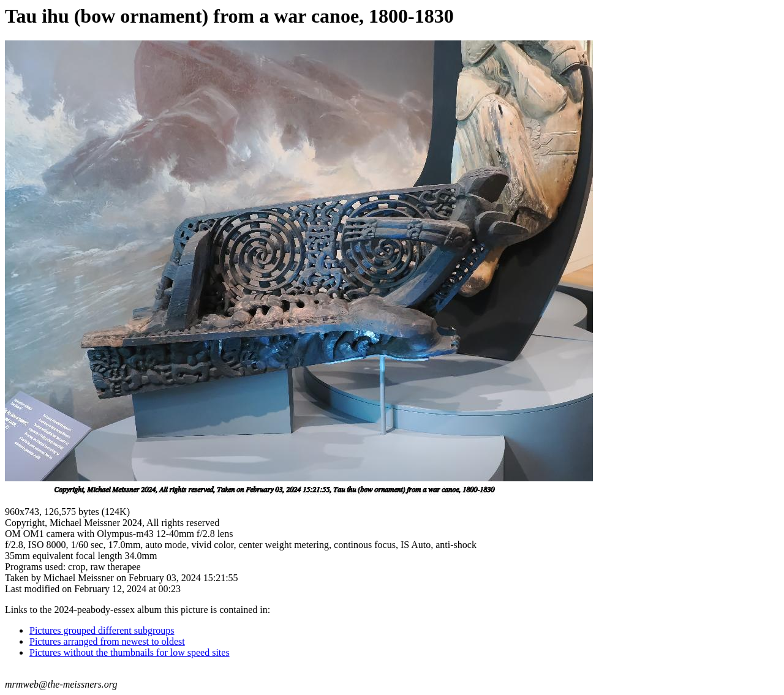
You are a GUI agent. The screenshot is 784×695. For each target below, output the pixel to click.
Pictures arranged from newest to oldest (107, 641)
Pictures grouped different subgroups (102, 630)
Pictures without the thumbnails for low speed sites (130, 652)
